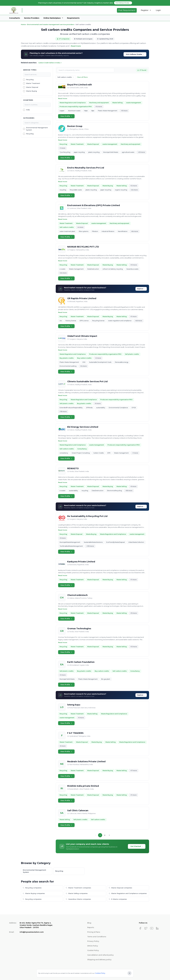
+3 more (63, 675)
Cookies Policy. (100, 973)
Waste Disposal (32, 87)
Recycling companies (32, 888)
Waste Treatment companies (78, 888)
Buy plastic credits (67, 358)
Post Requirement (127, 10)
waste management (134, 103)
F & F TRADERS (75, 733)
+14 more (99, 107)
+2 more (98, 358)
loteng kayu (74, 705)
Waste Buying (31, 91)
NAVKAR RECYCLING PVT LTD (83, 247)
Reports (91, 927)
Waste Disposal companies (120, 888)
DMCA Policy (93, 946)
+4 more (80, 227)
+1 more (62, 148)
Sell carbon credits (67, 227)
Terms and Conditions (97, 937)
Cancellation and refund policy (100, 955)
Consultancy (82, 449)
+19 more (124, 111)
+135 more (90, 546)
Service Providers (32, 18)
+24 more (134, 190)
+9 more (133, 486)
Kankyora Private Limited (81, 562)
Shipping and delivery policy (99, 960)
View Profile (66, 116)
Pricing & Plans (94, 932)
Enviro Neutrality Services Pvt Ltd (86, 168)
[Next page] (109, 835)
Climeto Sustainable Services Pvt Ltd (87, 382)
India (28, 110)
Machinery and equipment (99, 103)
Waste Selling (117, 103)
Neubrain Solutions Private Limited (86, 762)
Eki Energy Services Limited (83, 427)
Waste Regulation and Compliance (73, 103)
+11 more (133, 317)
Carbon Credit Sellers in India (50, 63)
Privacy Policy (93, 941)
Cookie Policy (93, 950)
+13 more (134, 265)
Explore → (141, 289)
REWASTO (73, 468)
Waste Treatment (33, 83)
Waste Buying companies (34, 893)
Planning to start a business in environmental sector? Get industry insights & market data (85, 3)
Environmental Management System (37, 129)
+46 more (139, 321)
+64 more (135, 231)
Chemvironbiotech (77, 595)
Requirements (73, 18)
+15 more (134, 613)
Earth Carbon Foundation (81, 662)
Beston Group (75, 126)
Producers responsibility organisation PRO (76, 107)
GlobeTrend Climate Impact (82, 336)
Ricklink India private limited (83, 786)
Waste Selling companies (77, 893)
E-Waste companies (118, 899)
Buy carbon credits (84, 358)
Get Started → (137, 846)
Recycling (30, 80)
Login (158, 10)
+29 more (141, 152)
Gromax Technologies (79, 629)
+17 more (134, 771)
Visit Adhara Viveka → (135, 54)
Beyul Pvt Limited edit (80, 85)
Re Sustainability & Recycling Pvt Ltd (87, 516)
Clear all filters (82, 77)
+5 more (98, 403)
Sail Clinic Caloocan (78, 811)
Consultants (15, 18)
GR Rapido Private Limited (82, 298)
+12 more (134, 186)
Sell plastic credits (132, 354)
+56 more (129, 491)
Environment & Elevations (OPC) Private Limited (94, 205)
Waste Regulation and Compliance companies (128, 893)
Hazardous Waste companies (78, 899)
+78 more (63, 412)
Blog (89, 923)
